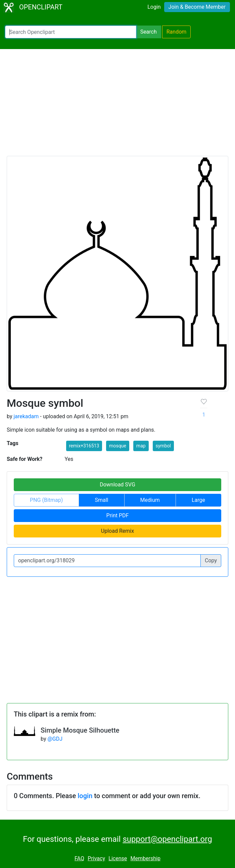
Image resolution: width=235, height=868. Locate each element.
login (85, 796)
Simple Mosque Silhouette (80, 730)
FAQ (79, 858)
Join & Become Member (197, 7)
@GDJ (55, 739)
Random (177, 32)
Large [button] (198, 500)
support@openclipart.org (167, 839)
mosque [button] (118, 446)
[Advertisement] (117, 105)
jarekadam (26, 416)
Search (149, 32)
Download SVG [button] (117, 485)
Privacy (96, 858)
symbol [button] (163, 446)
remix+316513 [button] (84, 446)
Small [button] (101, 500)
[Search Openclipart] (71, 32)
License (118, 858)
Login (154, 7)
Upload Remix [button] (117, 531)
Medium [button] (150, 500)
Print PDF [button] (118, 515)
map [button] (141, 446)
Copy (211, 560)
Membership (146, 858)
